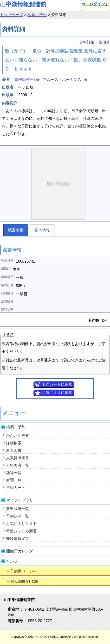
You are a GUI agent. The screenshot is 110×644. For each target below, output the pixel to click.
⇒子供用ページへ (22, 571)
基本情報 (42, 230)
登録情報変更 (18, 539)
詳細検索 (14, 443)
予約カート (16, 488)
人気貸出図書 (18, 458)
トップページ (12, 15)
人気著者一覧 (18, 465)
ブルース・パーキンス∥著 (65, 80)
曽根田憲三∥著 (27, 80)
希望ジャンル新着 (21, 531)
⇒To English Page (23, 581)
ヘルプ (12, 561)
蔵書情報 (16, 230)
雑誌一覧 (14, 473)
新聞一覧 (14, 480)
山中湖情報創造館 (23, 4)
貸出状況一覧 (18, 509)
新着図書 (14, 450)
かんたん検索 (18, 436)
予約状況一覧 (18, 516)
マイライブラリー (22, 500)
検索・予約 (37, 15)
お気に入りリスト (21, 524)
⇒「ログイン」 (95, 4)
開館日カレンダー (22, 551)
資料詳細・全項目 (95, 42)
